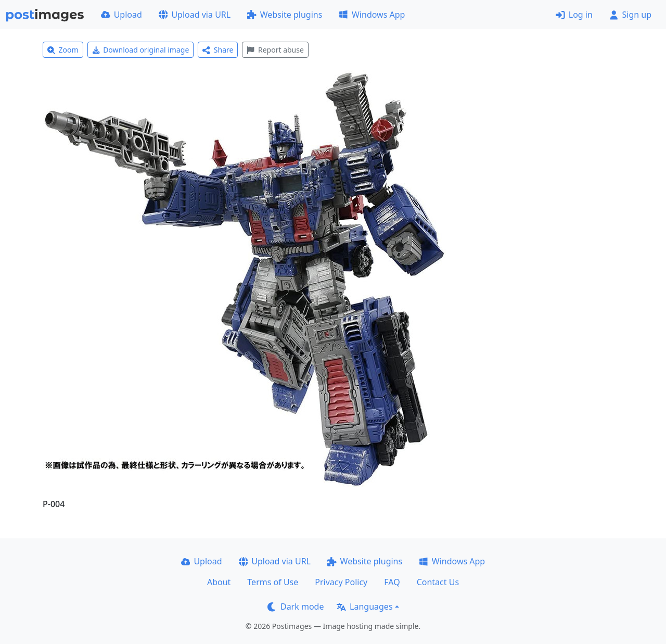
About (219, 582)
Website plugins (285, 15)
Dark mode (296, 607)
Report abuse (275, 50)
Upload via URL (195, 15)
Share (218, 50)
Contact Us (438, 582)
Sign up (630, 15)
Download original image (141, 50)
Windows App (372, 15)
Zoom (63, 50)
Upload (121, 15)
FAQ (392, 582)
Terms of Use (273, 582)
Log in (574, 15)
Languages (364, 607)
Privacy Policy (341, 582)
